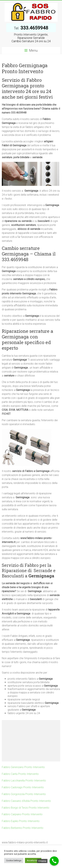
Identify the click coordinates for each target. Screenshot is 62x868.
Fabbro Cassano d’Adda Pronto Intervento (26, 801)
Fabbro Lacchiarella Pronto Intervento (24, 781)
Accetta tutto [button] (33, 860)
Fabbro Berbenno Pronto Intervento (23, 828)
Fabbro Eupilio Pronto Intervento (21, 821)
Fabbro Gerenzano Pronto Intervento (23, 767)
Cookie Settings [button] (14, 860)
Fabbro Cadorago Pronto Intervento (23, 787)
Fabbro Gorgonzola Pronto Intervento (24, 794)
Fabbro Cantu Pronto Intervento (20, 774)
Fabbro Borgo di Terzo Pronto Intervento (26, 808)
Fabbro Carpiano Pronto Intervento (22, 814)
